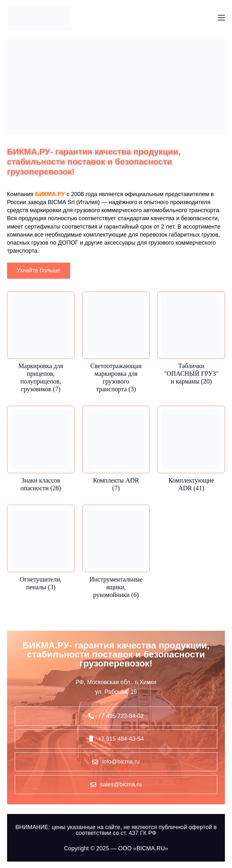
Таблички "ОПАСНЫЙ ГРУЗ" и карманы (191, 374)
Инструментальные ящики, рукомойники (116, 587)
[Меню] (221, 18)
